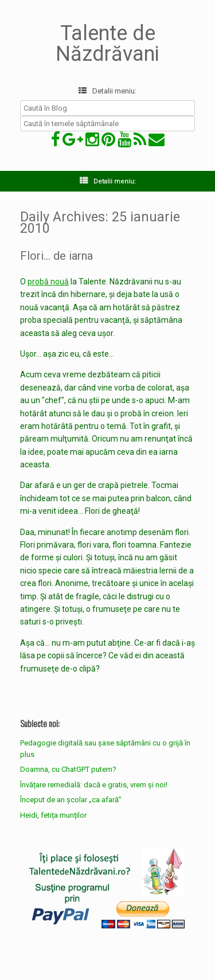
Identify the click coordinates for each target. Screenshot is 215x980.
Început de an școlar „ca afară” (71, 800)
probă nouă (48, 282)
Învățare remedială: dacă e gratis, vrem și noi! (94, 785)
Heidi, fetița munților (53, 815)
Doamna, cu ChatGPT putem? (68, 769)
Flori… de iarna (56, 256)
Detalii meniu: (107, 91)
